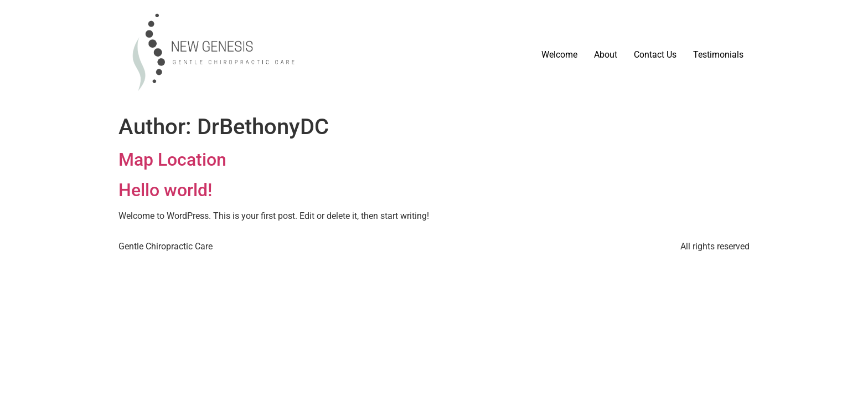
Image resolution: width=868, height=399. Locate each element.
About (606, 55)
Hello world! (165, 190)
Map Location (172, 160)
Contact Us (655, 55)
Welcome (559, 55)
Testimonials (718, 55)
